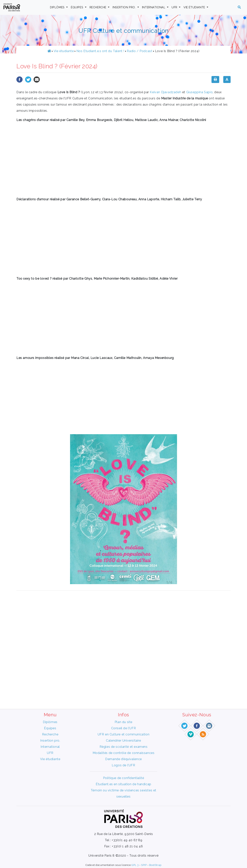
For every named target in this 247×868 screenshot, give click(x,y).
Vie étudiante (195, 7)
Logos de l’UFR (123, 765)
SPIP (144, 865)
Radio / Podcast (140, 51)
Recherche (98, 7)
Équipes (77, 7)
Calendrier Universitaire (123, 741)
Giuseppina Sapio (200, 92)
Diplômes (58, 7)
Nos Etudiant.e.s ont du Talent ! (100, 51)
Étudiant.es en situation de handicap (123, 784)
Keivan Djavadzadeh (165, 92)
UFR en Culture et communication (124, 734)
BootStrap (155, 865)
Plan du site (123, 722)
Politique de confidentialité (124, 778)
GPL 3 (135, 865)
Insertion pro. (125, 7)
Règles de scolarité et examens (124, 747)
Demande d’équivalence (123, 759)
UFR (175, 7)
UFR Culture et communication (123, 31)
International (154, 7)
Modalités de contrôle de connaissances (124, 753)
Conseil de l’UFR (124, 728)
